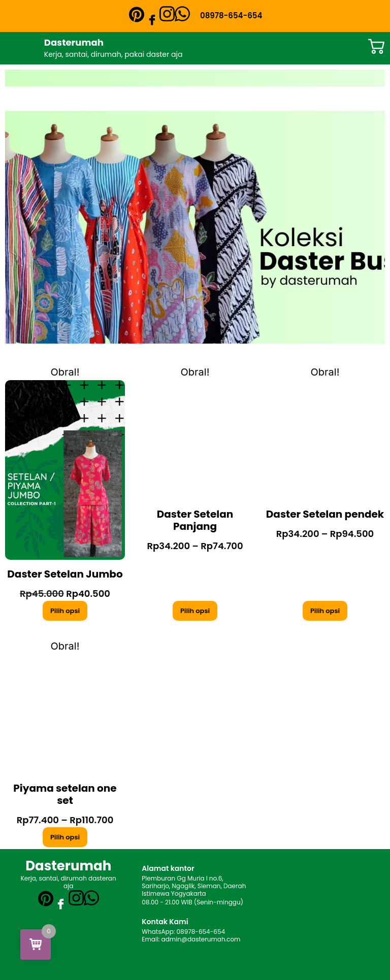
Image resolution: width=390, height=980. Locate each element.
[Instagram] (167, 13)
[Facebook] (152, 19)
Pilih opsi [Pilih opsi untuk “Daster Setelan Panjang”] (195, 611)
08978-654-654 (231, 15)
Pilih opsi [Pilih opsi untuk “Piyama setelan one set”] (65, 837)
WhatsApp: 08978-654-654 (183, 932)
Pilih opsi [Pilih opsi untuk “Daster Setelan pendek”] (325, 611)
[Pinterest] (137, 14)
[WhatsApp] (182, 13)
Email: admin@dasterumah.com (191, 939)
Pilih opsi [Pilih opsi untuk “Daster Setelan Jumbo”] (65, 611)
